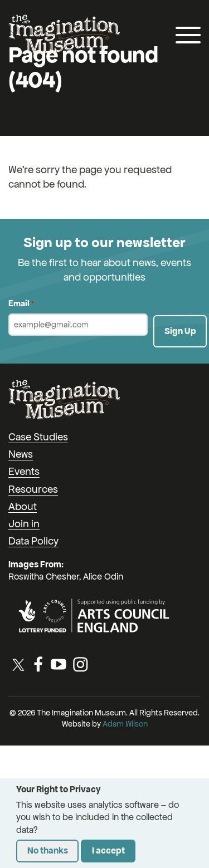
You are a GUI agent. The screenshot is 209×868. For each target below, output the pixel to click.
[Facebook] (38, 664)
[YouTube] (59, 664)
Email (21, 304)
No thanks (48, 850)
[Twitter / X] (18, 664)
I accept (108, 850)
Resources (33, 489)
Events (24, 471)
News (21, 454)
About (23, 506)
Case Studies (38, 437)
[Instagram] (80, 664)
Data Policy (33, 541)
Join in (24, 524)
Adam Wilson (125, 724)
